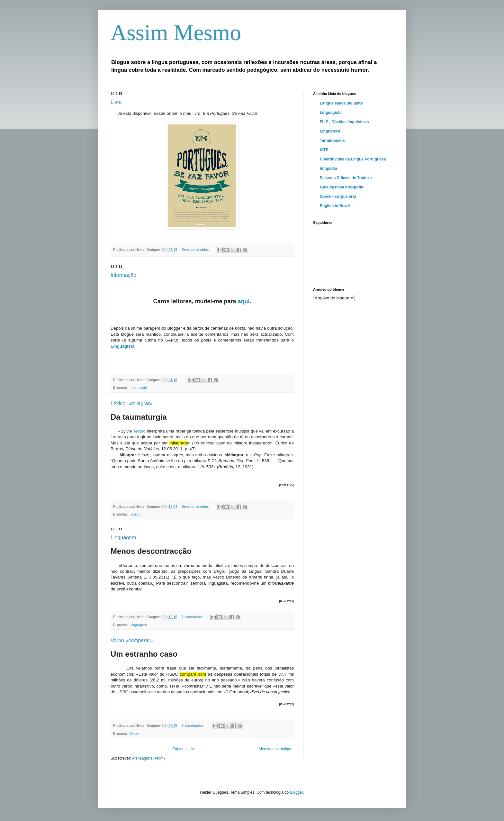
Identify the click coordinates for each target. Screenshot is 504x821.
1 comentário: (193, 617)
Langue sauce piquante (341, 103)
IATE (324, 150)
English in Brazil (335, 206)
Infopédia (328, 169)
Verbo (134, 734)
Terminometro (333, 141)
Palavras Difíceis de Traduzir (346, 178)
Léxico (135, 514)
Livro (116, 102)
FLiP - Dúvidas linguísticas (344, 122)
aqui (244, 301)
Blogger (297, 792)
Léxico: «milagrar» (132, 403)
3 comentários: (194, 725)
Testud (139, 431)
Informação (123, 275)
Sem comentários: (196, 250)
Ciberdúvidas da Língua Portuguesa (353, 159)
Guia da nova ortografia (342, 187)
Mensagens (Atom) (148, 758)
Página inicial (184, 749)
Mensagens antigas (275, 749)
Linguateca (330, 131)
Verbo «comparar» (132, 640)
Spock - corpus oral (338, 196)
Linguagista (122, 346)
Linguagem (123, 538)
